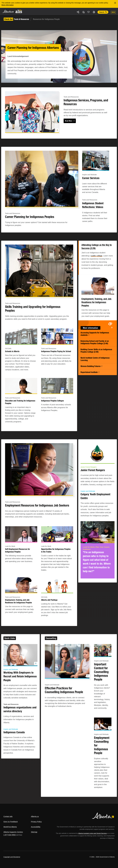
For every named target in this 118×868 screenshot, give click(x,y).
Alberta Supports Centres (13, 832)
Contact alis (8, 816)
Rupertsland (90, 372)
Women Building (92, 366)
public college (97, 256)
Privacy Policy (36, 822)
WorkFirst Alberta (10, 827)
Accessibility (36, 827)
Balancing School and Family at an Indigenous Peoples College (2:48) (95, 342)
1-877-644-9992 (10, 835)
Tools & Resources (16, 19)
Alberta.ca (35, 816)
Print (94, 12)
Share (78, 12)
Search (102, 12)
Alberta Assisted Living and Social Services (92, 833)
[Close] (115, 3)
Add (83, 12)
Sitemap (34, 832)
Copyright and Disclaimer (12, 857)
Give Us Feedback (11, 822)
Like (89, 12)
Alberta (8, 11)
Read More (69, 121)
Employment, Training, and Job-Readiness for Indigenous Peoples (97, 302)
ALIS (19, 11)
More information (8, 5)
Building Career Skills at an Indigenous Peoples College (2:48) (96, 351)
